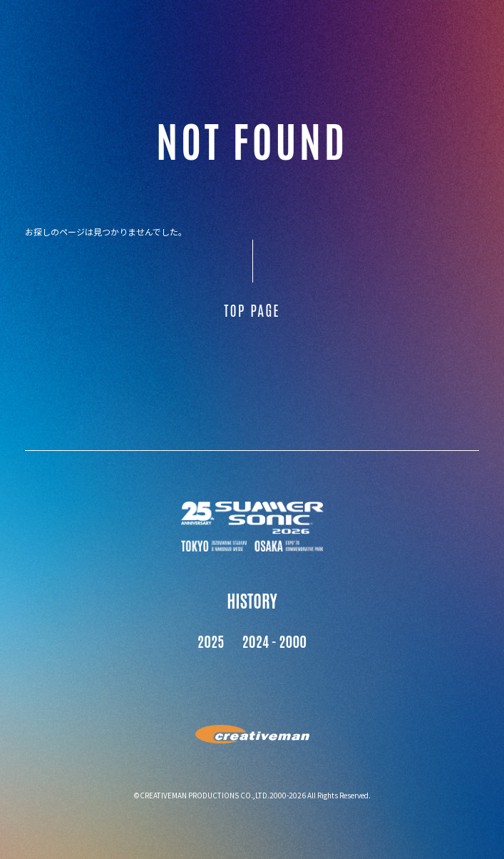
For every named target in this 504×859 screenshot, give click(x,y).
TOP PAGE (252, 310)
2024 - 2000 (275, 641)
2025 (211, 641)
